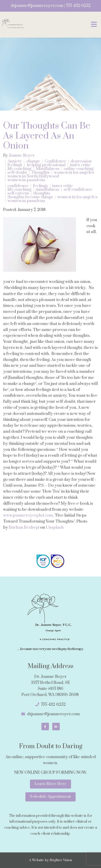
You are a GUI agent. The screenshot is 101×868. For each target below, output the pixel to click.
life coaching (19, 169)
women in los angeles (74, 173)
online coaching (79, 169)
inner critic (80, 165)
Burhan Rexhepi (24, 528)
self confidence (78, 190)
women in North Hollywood (33, 176)
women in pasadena (26, 180)
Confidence (55, 161)
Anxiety (15, 161)
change (33, 161)
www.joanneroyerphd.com (28, 515)
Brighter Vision (61, 860)
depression (81, 161)
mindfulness (48, 190)
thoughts (42, 193)
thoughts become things (30, 197)
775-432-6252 (78, 6)
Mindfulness (48, 169)
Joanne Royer (22, 156)
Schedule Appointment (50, 797)
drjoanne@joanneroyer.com (37, 6)
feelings (15, 165)
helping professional (46, 165)
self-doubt (17, 173)
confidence (18, 186)
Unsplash (55, 528)
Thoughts (40, 173)
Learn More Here (50, 784)
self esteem (18, 193)
